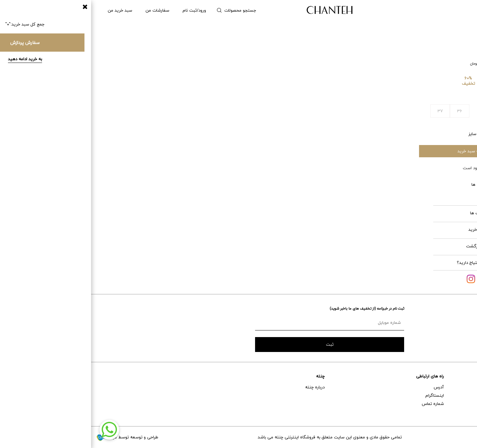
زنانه (457, 10)
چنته (229, 376)
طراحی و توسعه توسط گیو (36, 437)
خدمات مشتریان (457, 376)
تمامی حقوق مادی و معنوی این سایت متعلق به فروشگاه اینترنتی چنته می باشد (239, 437)
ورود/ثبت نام (103, 10)
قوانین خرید (404, 229)
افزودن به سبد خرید (384, 151)
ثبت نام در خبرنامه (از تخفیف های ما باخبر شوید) (276, 308)
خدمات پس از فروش (453, 395)
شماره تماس (342, 404)
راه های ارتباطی (339, 376)
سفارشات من (66, 10)
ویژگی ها (405, 184)
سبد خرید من (29, 10)
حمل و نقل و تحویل (455, 404)
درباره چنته (224, 387)
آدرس (348, 387)
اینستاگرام (344, 395)
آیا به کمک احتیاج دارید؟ (388, 263)
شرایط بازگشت (403, 246)
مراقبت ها (405, 213)
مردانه (435, 10)
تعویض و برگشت (457, 412)
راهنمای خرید (460, 387)
